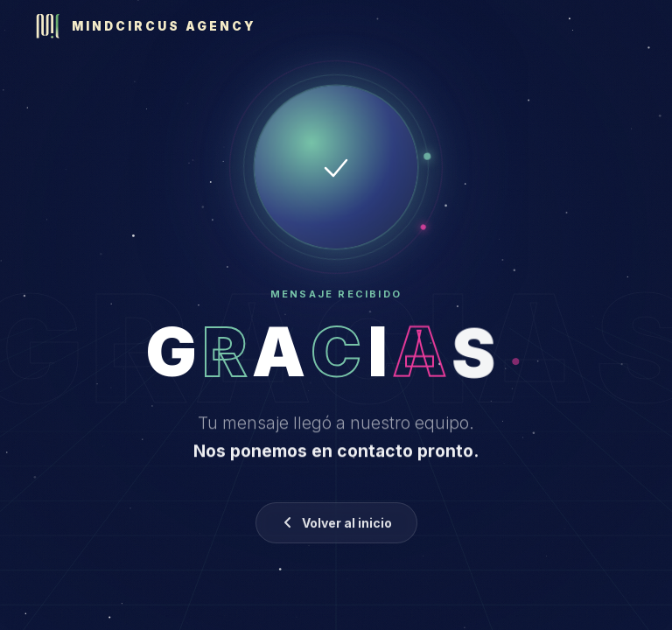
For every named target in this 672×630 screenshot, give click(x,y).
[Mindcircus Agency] (146, 26)
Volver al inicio (336, 525)
